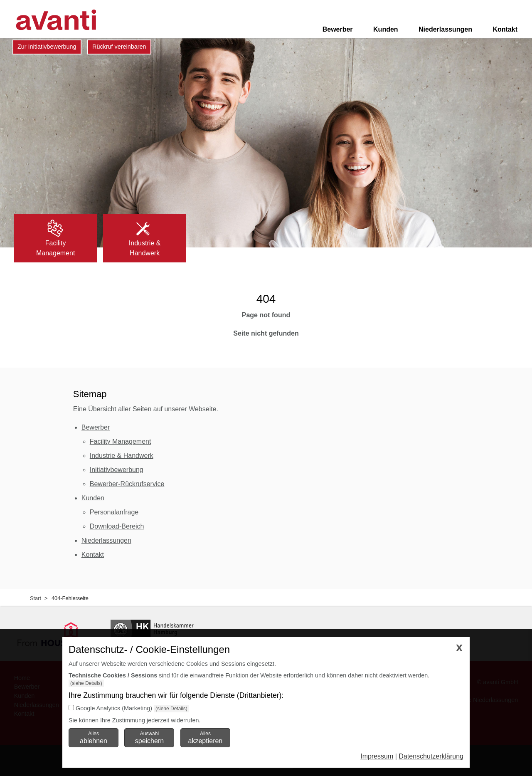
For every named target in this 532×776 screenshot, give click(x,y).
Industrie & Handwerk (122, 456)
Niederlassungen (445, 29)
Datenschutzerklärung (431, 756)
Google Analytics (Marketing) (114, 708)
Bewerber (338, 29)
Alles (94, 737)
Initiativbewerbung (117, 470)
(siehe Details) (86, 683)
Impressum (377, 756)
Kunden (386, 29)
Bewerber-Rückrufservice (127, 484)
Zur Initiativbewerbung (47, 47)
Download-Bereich (117, 526)
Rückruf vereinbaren (119, 47)
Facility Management (121, 441)
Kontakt (505, 29)
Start (36, 598)
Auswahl (149, 737)
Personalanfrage (114, 512)
